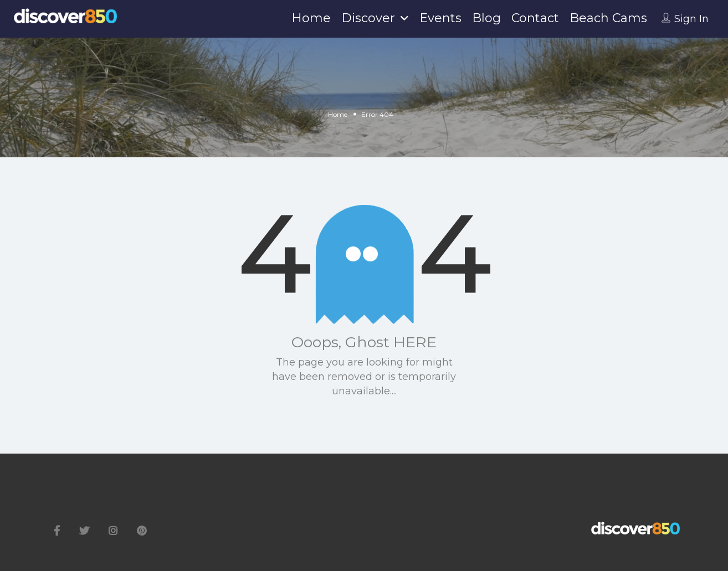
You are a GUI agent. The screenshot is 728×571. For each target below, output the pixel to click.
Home (311, 18)
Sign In (691, 19)
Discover (368, 18)
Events (440, 18)
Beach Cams (608, 18)
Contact (535, 18)
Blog (486, 18)
